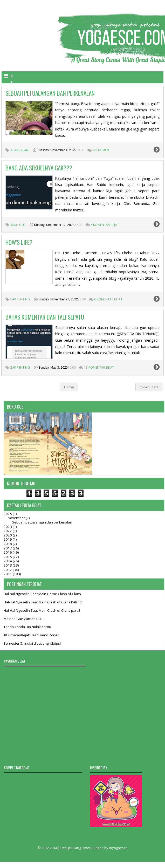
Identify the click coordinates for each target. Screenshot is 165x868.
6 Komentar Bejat (105, 225)
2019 (8, 539)
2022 (8, 531)
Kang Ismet (82, 848)
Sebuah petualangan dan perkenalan (50, 93)
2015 (8, 557)
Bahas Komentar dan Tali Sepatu (45, 317)
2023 (8, 527)
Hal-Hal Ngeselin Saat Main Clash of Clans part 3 (42, 610)
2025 (8, 514)
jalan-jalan (19, 150)
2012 (8, 570)
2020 (8, 535)
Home (69, 387)
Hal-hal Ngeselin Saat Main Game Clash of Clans (42, 594)
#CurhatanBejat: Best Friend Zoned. (32, 635)
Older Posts (149, 387)
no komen (101, 150)
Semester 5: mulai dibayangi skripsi (32, 643)
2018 (8, 544)
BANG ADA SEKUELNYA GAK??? (39, 168)
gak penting (20, 299)
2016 (8, 552)
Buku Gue (18, 225)
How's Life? (19, 242)
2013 (8, 565)
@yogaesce (118, 848)
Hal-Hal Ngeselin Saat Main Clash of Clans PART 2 (43, 602)
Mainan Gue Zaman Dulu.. (24, 619)
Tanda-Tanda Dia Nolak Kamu (27, 627)
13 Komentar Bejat (99, 367)
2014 (8, 561)
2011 (8, 574)
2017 (8, 548)
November (17, 518)
